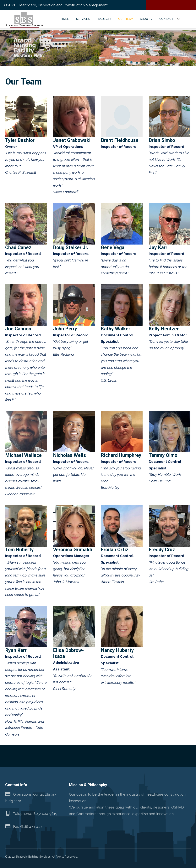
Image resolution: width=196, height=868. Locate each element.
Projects (104, 19)
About (146, 19)
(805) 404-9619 (45, 814)
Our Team (126, 19)
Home (65, 19)
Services (83, 19)
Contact (166, 19)
